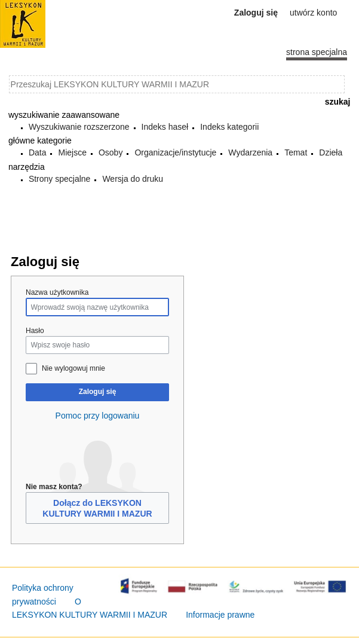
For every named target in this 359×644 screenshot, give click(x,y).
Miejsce (72, 152)
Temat (296, 152)
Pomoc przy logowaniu (98, 416)
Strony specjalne (60, 179)
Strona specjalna (317, 52)
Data (38, 152)
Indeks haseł (165, 127)
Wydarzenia (250, 152)
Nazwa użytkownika (57, 292)
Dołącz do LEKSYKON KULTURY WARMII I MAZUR (97, 508)
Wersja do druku (133, 179)
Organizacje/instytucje (175, 152)
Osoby (111, 152)
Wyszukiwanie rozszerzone (79, 127)
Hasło (35, 331)
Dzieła (331, 152)
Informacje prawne (220, 615)
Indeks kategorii (229, 127)
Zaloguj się (98, 392)
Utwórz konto (313, 13)
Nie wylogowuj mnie (73, 368)
